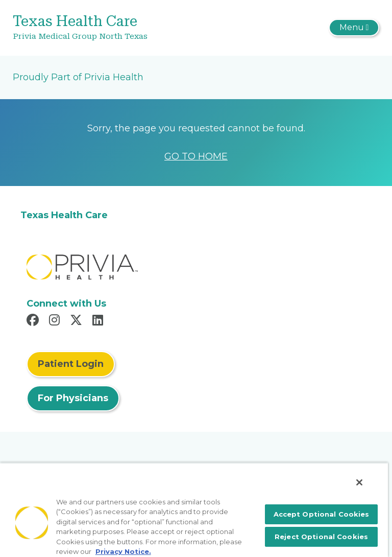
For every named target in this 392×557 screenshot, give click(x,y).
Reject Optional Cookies (321, 537)
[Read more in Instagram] (56, 321)
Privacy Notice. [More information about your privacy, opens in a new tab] (123, 551)
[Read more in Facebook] (34, 321)
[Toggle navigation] (354, 28)
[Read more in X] (78, 321)
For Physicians (73, 398)
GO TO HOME (196, 156)
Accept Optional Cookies (322, 514)
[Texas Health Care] (135, 28)
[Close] (359, 482)
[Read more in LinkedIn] (99, 321)
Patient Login (71, 364)
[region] (194, 510)
